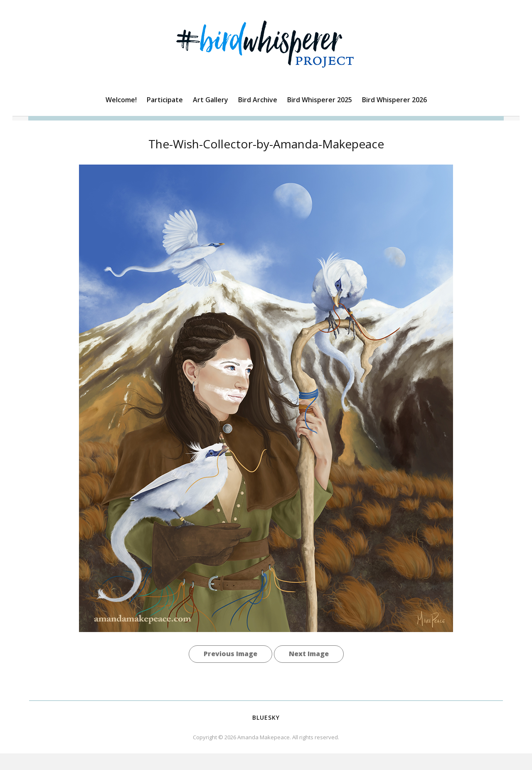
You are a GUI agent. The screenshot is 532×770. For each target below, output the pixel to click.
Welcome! (121, 100)
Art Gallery (211, 100)
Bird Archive (258, 100)
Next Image (309, 654)
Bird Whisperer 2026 (394, 100)
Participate (165, 100)
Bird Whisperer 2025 (320, 100)
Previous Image (230, 654)
